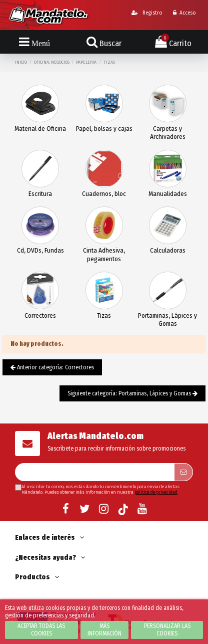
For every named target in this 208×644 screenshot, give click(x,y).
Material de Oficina (40, 129)
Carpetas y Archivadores (168, 133)
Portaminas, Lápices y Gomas (167, 319)
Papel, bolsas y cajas (104, 129)
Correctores (40, 315)
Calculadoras (168, 250)
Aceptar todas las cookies (41, 630)
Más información (104, 630)
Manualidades (168, 194)
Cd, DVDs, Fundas (40, 250)
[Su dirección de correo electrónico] (94, 472)
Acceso (184, 13)
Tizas (104, 315)
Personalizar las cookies (167, 630)
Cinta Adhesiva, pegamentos (104, 254)
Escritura (40, 194)
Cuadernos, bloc (104, 194)
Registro (147, 13)
